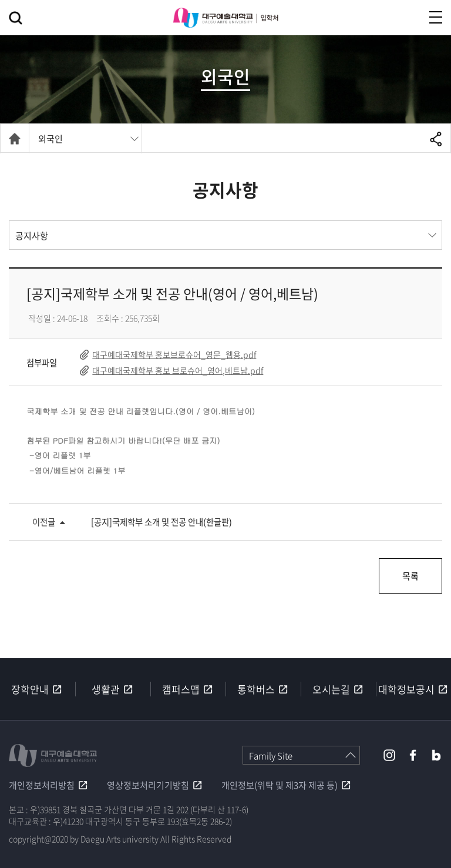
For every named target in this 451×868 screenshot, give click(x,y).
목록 (410, 576)
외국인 (51, 139)
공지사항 (32, 236)
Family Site (271, 756)
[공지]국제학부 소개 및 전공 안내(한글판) (161, 522)
